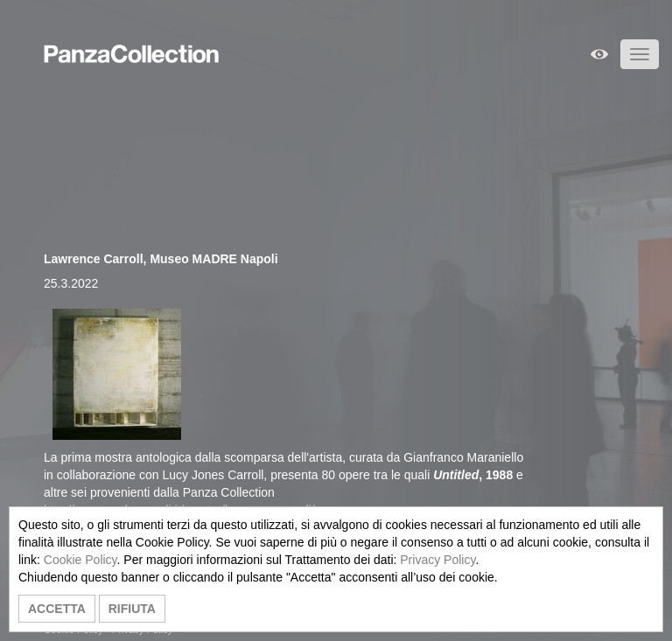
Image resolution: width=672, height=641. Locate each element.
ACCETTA (57, 609)
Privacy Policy (437, 560)
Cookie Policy (80, 560)
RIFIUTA (132, 609)
